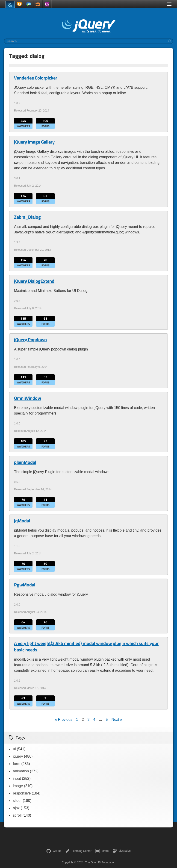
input (17, 778)
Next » (117, 719)
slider (17, 801)
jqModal (22, 521)
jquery (18, 756)
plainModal (25, 462)
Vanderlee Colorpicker (36, 78)
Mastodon (122, 851)
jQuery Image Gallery (34, 142)
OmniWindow (28, 398)
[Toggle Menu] (169, 4)
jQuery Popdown (30, 340)
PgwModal (25, 585)
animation (21, 771)
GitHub (54, 851)
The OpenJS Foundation (100, 862)
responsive (22, 793)
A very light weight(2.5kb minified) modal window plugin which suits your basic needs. (86, 647)
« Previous (64, 719)
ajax (16, 808)
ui (14, 749)
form (17, 764)
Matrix (102, 851)
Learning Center (78, 851)
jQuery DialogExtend (34, 281)
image (18, 786)
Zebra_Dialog (27, 217)
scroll (17, 815)
